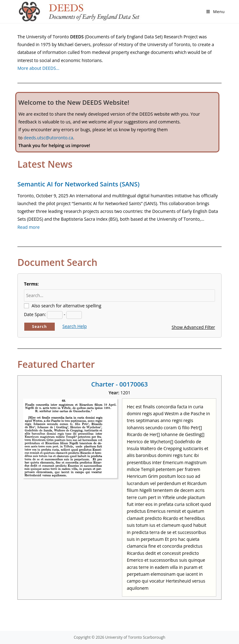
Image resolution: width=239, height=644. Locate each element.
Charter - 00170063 (119, 384)
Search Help (75, 326)
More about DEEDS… (38, 68)
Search (40, 327)
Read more (28, 227)
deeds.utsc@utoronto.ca (48, 138)
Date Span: (35, 314)
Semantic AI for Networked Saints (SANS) (78, 184)
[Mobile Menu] (216, 12)
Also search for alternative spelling (67, 306)
